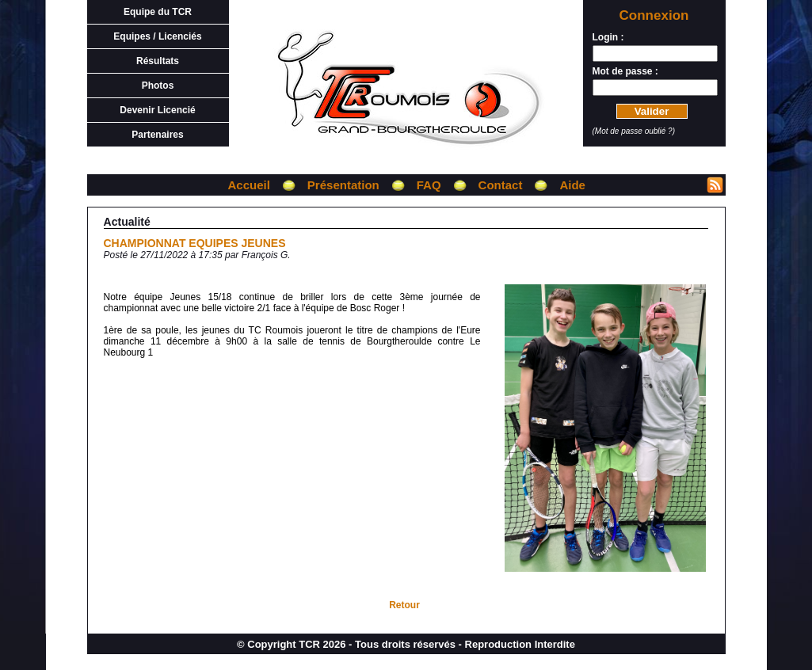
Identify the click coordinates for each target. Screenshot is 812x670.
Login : (608, 37)
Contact (501, 185)
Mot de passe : (625, 71)
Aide (572, 185)
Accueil (249, 185)
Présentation (343, 185)
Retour (404, 605)
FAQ (429, 185)
